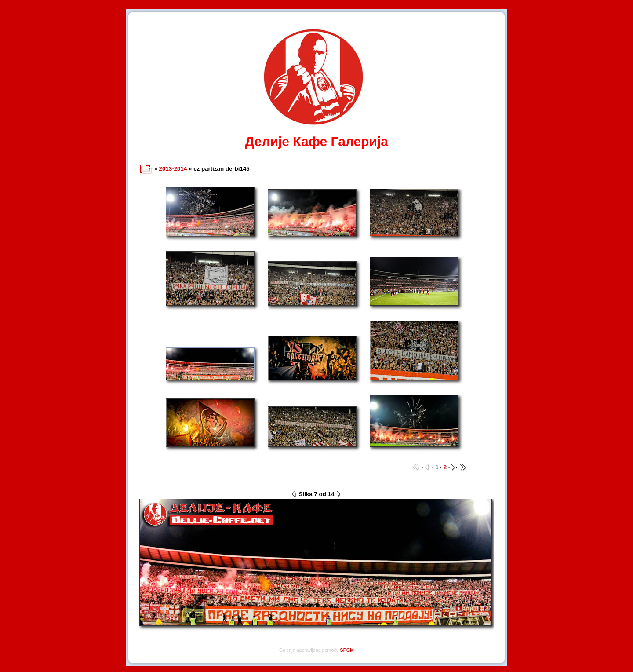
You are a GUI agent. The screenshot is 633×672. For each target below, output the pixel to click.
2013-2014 (173, 169)
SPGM (347, 650)
